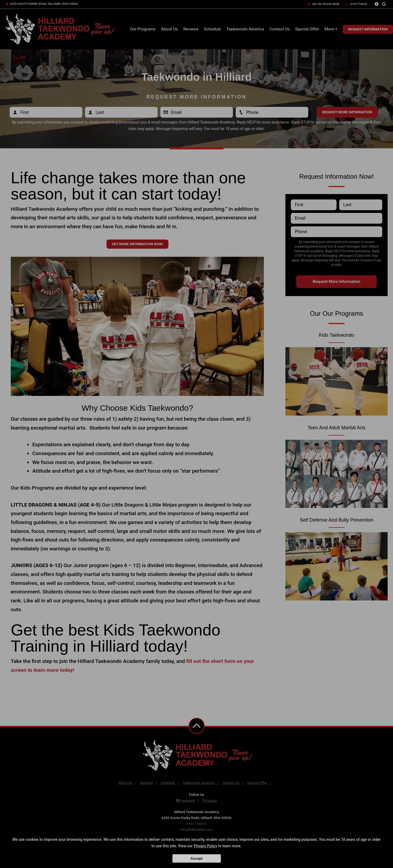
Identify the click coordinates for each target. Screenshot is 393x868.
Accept (196, 858)
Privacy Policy (206, 846)
